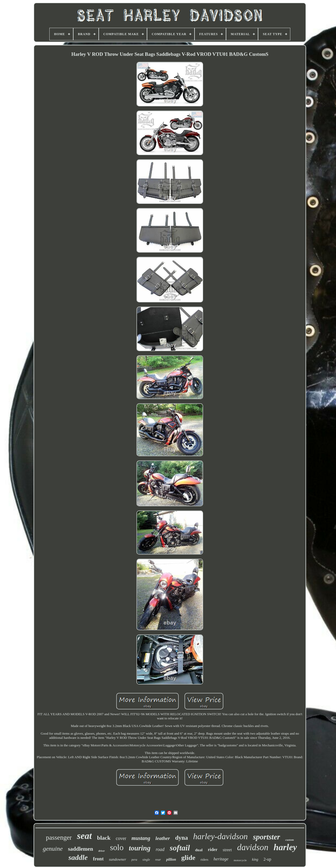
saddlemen (81, 849)
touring (140, 848)
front (98, 859)
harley (285, 847)
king (255, 859)
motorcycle (240, 860)
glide (188, 858)
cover (121, 838)
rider (213, 850)
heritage (221, 859)
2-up (267, 859)
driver (102, 851)
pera (134, 860)
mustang (141, 838)
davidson (253, 847)
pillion (171, 859)
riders (204, 859)
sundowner (118, 859)
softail (180, 848)
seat (84, 836)
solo (117, 847)
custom (290, 840)
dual (199, 850)
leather (163, 838)
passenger (59, 837)
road (160, 849)
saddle (78, 857)
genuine (53, 849)
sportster (267, 837)
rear (158, 859)
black (104, 838)
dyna (182, 838)
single (146, 860)
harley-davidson (220, 836)
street (227, 850)
